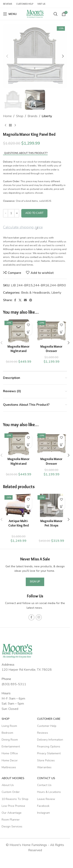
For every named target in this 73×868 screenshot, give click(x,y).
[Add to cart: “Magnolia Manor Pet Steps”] (61, 506)
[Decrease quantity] (6, 213)
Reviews (43, 733)
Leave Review (46, 799)
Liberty (47, 116)
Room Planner (11, 820)
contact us (36, 257)
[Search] (56, 14)
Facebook (43, 806)
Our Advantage (12, 813)
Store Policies (46, 760)
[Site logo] (35, 14)
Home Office (10, 753)
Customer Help (47, 726)
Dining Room (10, 740)
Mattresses (9, 767)
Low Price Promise (13, 806)
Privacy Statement (49, 753)
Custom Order (11, 792)
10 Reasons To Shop (15, 799)
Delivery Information (50, 740)
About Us (8, 785)
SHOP (6, 719)
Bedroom (7, 733)
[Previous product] (5, 125)
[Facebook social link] (15, 300)
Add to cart (34, 213)
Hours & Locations (49, 792)
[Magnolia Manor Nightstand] (19, 331)
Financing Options (49, 747)
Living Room (9, 726)
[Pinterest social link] (31, 300)
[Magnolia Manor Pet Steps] (52, 505)
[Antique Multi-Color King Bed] (19, 505)
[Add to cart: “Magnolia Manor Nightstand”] (28, 332)
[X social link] (20, 300)
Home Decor (10, 760)
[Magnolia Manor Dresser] (52, 331)
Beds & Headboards (35, 293)
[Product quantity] (11, 213)
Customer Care (49, 719)
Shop (20, 116)
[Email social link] (25, 300)
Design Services (12, 826)
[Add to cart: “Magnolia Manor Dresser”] (61, 332)
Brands (33, 116)
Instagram (43, 813)
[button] (7, 56)
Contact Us (46, 778)
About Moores (13, 778)
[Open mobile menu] (10, 14)
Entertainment (11, 747)
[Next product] (15, 125)
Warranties (44, 767)
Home (7, 116)
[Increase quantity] (17, 213)
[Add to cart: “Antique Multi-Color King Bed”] (28, 506)
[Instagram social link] (39, 617)
